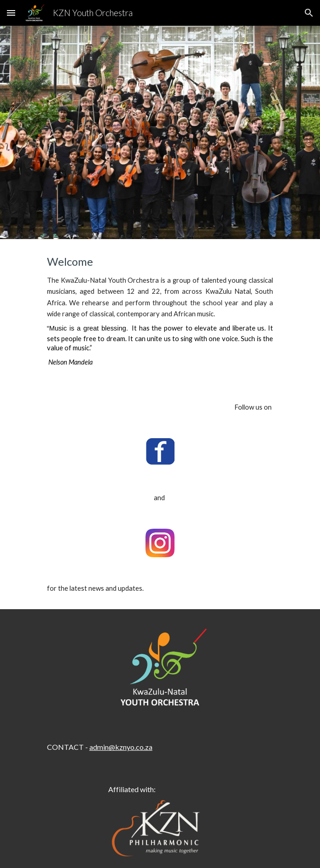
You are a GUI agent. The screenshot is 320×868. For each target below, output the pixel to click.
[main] (160, 313)
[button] (11, 13)
